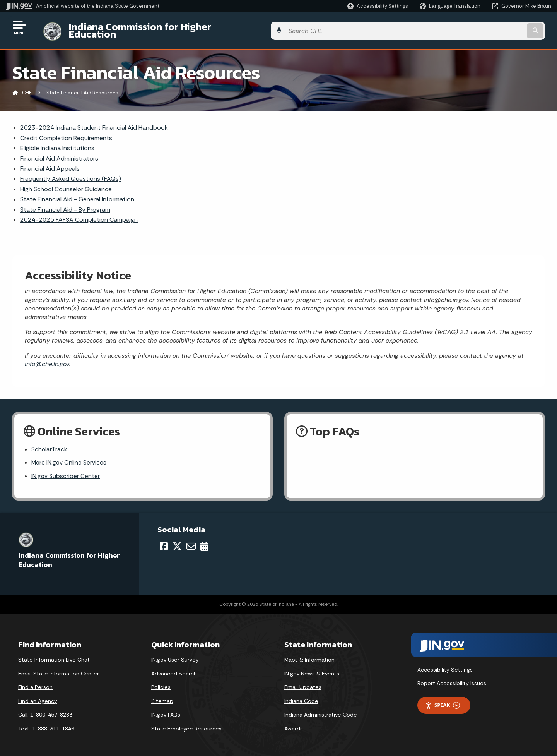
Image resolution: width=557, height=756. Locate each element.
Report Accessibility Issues (452, 679)
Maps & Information (309, 655)
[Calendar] (204, 542)
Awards (294, 724)
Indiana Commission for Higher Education (157, 27)
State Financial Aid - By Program (65, 203)
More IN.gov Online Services (70, 457)
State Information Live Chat (54, 655)
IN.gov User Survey (175, 655)
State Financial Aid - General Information (77, 193)
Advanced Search (174, 669)
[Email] (191, 542)
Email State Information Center (59, 669)
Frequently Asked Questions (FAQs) (71, 173)
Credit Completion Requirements (66, 132)
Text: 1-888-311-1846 (46, 724)
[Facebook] (164, 542)
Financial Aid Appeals (50, 163)
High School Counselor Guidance (66, 183)
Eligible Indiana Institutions (57, 142)
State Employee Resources (186, 724)
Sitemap (162, 696)
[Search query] (488, 28)
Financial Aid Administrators (59, 152)
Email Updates (303, 682)
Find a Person (35, 682)
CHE (27, 87)
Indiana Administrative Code (321, 710)
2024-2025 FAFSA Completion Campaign (79, 214)
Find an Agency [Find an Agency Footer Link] (38, 696)
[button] (378, 6)
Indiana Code (301, 696)
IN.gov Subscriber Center (66, 471)
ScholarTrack (50, 444)
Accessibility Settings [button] (445, 665)
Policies (161, 682)
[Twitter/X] (177, 542)
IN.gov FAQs (166, 710)
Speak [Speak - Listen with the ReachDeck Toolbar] (443, 700)
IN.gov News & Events (312, 669)
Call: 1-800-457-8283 (45, 710)
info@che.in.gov (47, 358)
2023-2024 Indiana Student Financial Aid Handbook (94, 122)
